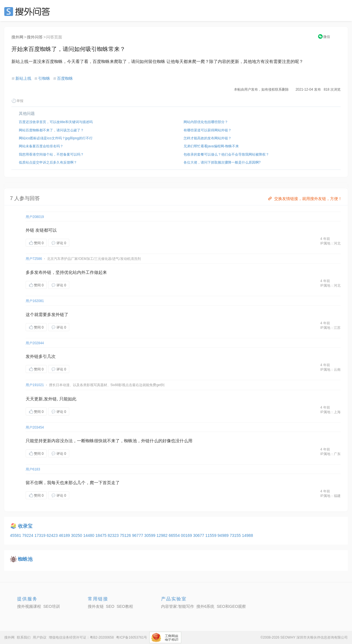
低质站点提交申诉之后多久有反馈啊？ (48, 162)
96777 (138, 535)
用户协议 (40, 637)
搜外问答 (35, 37)
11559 (211, 535)
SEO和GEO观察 (231, 606)
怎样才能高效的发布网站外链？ (207, 138)
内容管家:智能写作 (178, 606)
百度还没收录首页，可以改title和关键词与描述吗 (56, 122)
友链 (40, 230)
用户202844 (35, 343)
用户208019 (35, 217)
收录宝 (25, 526)
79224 (28, 535)
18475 (102, 535)
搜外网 (17, 37)
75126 (126, 535)
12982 (163, 535)
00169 (187, 535)
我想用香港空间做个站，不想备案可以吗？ (51, 154)
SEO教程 (125, 606)
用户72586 (34, 259)
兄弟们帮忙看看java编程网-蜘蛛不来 (211, 146)
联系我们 (24, 637)
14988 (248, 535)
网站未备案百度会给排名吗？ (41, 146)
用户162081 (35, 301)
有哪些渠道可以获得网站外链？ (207, 130)
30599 (150, 535)
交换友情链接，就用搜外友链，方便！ (305, 199)
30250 (77, 535)
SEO (29, 11)
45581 (16, 535)
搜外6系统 (205, 606)
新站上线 (23, 78)
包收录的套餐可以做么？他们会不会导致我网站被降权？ (226, 154)
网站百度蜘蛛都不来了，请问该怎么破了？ (51, 130)
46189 (65, 535)
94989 (224, 535)
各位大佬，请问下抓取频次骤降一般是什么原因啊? (222, 162)
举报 (17, 101)
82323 (114, 535)
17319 (41, 535)
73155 (236, 535)
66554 (175, 535)
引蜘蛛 (44, 78)
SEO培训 (52, 606)
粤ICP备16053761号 (132, 637)
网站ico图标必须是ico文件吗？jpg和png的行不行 (56, 138)
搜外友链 (96, 606)
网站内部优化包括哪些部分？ (206, 122)
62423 (53, 535)
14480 (89, 535)
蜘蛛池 (130, 441)
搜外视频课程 (29, 606)
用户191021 (35, 385)
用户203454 (35, 427)
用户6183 (33, 469)
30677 (199, 535)
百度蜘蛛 (65, 78)
